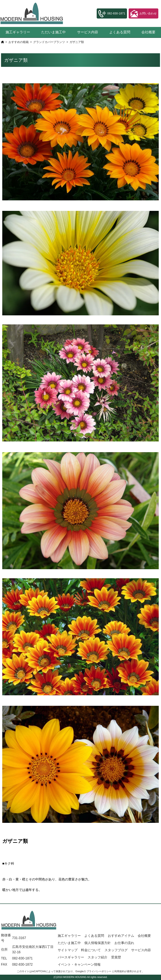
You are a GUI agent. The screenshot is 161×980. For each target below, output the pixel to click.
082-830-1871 (22, 958)
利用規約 (119, 971)
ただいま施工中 (53, 32)
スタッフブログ (116, 950)
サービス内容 (88, 32)
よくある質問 (120, 32)
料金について (91, 950)
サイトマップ (68, 950)
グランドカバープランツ (49, 42)
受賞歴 (116, 957)
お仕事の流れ (124, 943)
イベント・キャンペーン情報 (79, 964)
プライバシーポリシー (99, 971)
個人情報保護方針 (98, 943)
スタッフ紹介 (98, 957)
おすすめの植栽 (19, 42)
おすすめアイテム (121, 936)
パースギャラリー (71, 957)
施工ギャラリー (18, 32)
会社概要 (144, 936)
